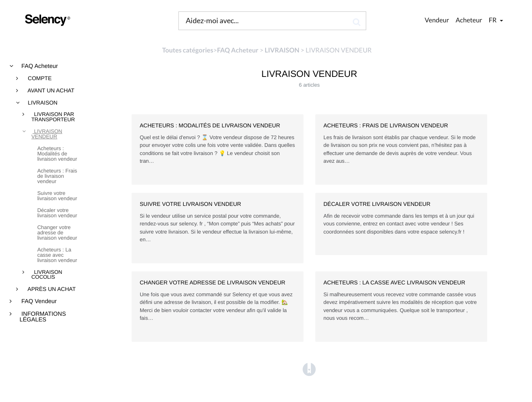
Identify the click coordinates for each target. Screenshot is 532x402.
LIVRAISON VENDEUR (47, 134)
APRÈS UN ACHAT (51, 289)
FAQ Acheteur (39, 66)
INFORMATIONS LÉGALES (43, 317)
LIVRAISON (42, 103)
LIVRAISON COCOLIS (47, 275)
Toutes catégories (188, 50)
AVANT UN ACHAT (51, 91)
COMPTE (39, 79)
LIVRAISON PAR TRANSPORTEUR (53, 117)
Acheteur (469, 20)
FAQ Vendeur (38, 301)
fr (493, 20)
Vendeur (437, 20)
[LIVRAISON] (282, 50)
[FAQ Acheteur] (238, 50)
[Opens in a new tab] (309, 369)
